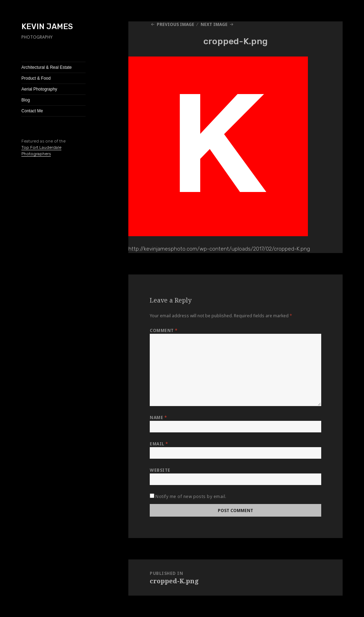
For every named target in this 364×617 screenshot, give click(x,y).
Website (160, 470)
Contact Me (32, 111)
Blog (26, 100)
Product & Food (36, 78)
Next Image (214, 24)
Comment (164, 330)
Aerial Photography (39, 89)
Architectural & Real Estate (46, 67)
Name (158, 417)
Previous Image (176, 24)
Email (159, 444)
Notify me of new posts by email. (191, 496)
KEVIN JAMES (47, 26)
